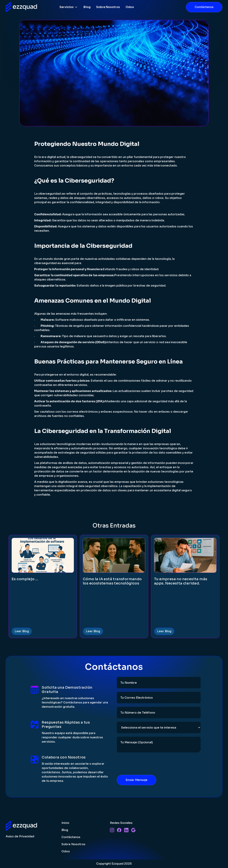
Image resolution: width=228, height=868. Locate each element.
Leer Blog (22, 631)
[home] (22, 7)
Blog (87, 7)
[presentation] (144, 763)
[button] (69, 7)
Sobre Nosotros (108, 7)
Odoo (130, 7)
